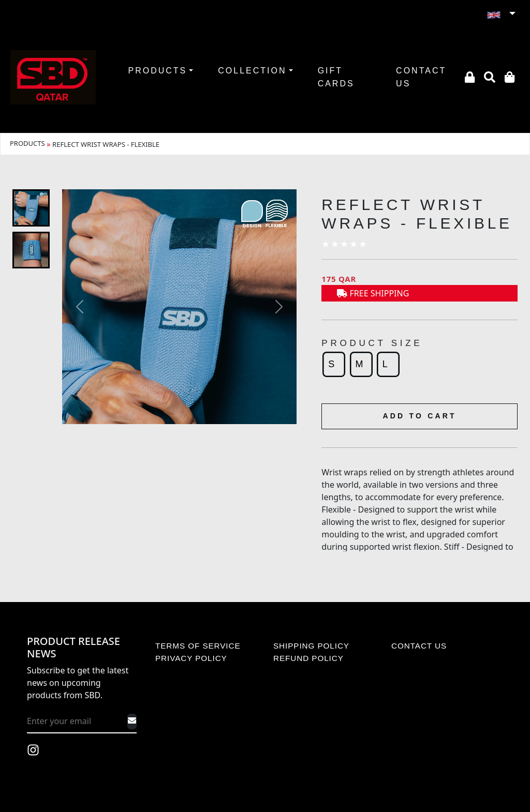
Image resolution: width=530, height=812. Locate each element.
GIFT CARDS (336, 77)
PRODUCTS (27, 143)
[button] (501, 14)
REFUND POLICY (308, 658)
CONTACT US (421, 77)
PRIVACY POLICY (191, 658)
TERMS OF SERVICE (198, 646)
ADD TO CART (419, 416)
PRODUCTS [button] (157, 71)
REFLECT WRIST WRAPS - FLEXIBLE (106, 144)
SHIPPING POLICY (311, 646)
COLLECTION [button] (252, 71)
